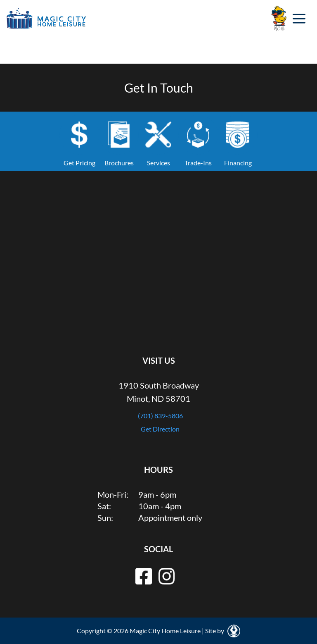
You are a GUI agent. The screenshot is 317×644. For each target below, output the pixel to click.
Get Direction (160, 429)
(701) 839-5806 (160, 416)
